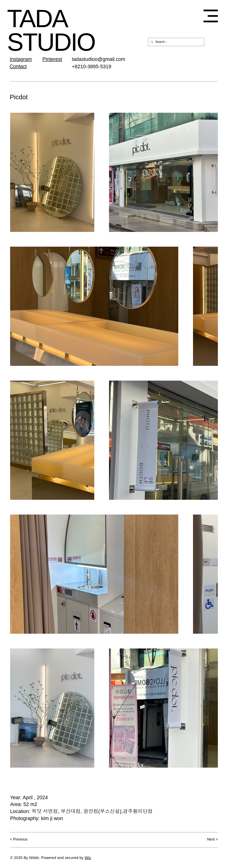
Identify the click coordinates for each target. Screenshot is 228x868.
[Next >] (205, 839)
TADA (37, 19)
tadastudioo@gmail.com (99, 59)
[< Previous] (23, 839)
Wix (88, 858)
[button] (211, 16)
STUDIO (51, 42)
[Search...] (176, 42)
